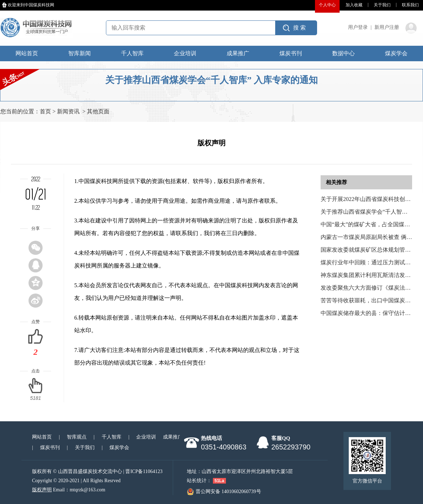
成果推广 (238, 53)
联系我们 (410, 5)
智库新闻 (80, 53)
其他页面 (98, 111)
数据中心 (343, 53)
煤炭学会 (396, 53)
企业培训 (185, 53)
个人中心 (327, 5)
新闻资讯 (68, 111)
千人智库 (132, 53)
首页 (45, 111)
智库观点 (77, 437)
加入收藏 (354, 5)
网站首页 (27, 53)
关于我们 (382, 5)
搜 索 (299, 28)
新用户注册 (387, 27)
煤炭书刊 (291, 53)
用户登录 (358, 27)
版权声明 (42, 490)
